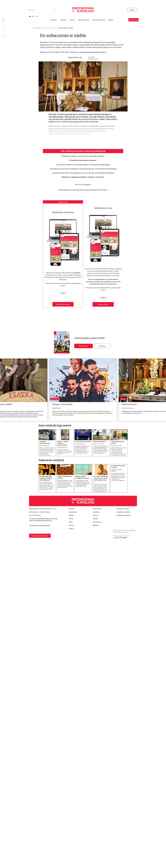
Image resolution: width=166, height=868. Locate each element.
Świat (71, 522)
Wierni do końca (129, 404)
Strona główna (38, 28)
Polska (71, 519)
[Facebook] (32, 16)
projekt (121, 538)
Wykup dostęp (103, 304)
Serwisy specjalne (84, 20)
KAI (94, 482)
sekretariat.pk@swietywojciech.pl (40, 520)
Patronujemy (97, 522)
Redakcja (96, 525)
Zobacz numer (84, 346)
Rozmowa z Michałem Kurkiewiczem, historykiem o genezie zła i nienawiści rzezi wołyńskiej (65, 452)
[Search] (29, 10)
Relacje (71, 515)
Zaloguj (132, 10)
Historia (54, 28)
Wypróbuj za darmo (63, 304)
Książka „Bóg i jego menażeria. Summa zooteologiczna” (46, 478)
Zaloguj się (87, 184)
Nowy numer (97, 509)
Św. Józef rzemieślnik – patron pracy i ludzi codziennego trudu (101, 478)
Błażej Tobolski (56, 408)
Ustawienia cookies (123, 512)
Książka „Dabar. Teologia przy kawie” (82, 477)
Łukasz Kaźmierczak (75, 57)
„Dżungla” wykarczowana (45, 442)
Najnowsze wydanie (99, 20)
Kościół (71, 509)
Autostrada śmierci (100, 441)
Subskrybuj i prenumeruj (40, 536)
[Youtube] (30, 16)
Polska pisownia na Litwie (118, 442)
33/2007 (101, 338)
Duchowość (73, 512)
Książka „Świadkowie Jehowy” (65, 477)
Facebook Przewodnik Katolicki (40, 525)
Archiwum (102, 346)
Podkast (111, 20)
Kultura (71, 528)
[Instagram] (37, 16)
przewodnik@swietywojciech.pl (45, 519)
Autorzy (72, 20)
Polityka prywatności (124, 515)
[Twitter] (35, 16)
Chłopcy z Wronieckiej (62, 404)
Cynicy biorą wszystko (83, 441)
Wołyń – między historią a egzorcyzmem (63, 443)
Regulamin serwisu (123, 509)
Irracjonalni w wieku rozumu (118, 466)
